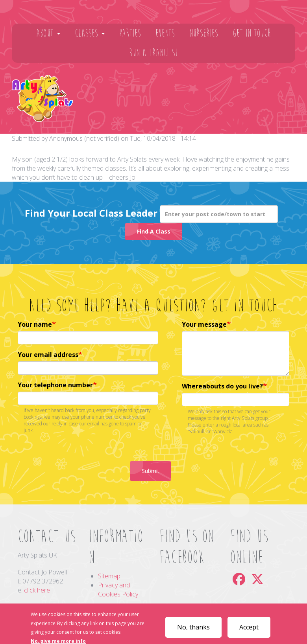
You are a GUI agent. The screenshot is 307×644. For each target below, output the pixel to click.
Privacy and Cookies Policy (118, 590)
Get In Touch (252, 33)
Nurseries (204, 33)
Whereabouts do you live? (222, 386)
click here (37, 590)
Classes (90, 33)
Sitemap (109, 576)
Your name (35, 324)
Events (165, 33)
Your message (204, 324)
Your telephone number (55, 385)
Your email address (48, 355)
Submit (151, 471)
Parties (130, 33)
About (48, 33)
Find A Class (154, 231)
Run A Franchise (154, 53)
